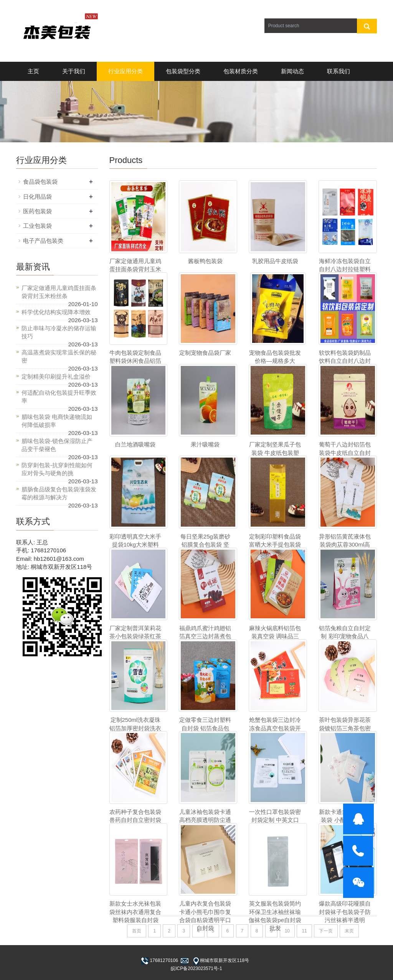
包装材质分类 (241, 71)
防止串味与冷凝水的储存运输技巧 (59, 332)
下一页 (326, 931)
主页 (33, 71)
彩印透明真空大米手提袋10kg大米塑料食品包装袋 (135, 545)
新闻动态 (292, 71)
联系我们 (339, 71)
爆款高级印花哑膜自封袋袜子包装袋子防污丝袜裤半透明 (345, 912)
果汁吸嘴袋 (205, 444)
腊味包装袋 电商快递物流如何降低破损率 (57, 421)
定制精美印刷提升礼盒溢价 (56, 376)
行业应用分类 (125, 71)
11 (304, 931)
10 (287, 931)
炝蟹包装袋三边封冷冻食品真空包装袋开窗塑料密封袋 (275, 728)
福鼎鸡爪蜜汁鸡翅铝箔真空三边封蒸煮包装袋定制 (205, 636)
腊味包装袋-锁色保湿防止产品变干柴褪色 (57, 445)
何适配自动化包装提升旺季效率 (59, 397)
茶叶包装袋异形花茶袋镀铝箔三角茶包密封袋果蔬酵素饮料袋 (345, 728)
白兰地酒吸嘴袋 (135, 444)
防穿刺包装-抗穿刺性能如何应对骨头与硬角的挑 (57, 469)
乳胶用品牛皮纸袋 (275, 261)
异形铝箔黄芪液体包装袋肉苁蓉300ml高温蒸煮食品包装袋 (345, 545)
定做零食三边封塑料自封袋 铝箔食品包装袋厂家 (205, 728)
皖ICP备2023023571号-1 (196, 968)
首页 (137, 931)
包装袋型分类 (183, 71)
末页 (349, 931)
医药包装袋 (37, 211)
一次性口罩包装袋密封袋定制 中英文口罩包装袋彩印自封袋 (275, 820)
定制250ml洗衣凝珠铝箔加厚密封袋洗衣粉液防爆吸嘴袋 (135, 728)
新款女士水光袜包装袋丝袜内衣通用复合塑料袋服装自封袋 (135, 912)
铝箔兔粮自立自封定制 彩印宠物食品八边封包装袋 (345, 636)
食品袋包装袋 (40, 182)
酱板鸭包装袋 (205, 261)
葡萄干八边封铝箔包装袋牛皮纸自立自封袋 (345, 453)
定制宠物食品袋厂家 (205, 353)
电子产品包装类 (43, 241)
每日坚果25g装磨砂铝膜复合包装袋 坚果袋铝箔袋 (205, 545)
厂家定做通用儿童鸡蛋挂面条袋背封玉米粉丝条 (59, 292)
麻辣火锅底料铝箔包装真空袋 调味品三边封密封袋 (275, 636)
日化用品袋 (37, 197)
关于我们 (74, 71)
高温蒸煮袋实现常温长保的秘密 (59, 356)
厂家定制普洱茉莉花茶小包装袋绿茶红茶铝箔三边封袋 (135, 636)
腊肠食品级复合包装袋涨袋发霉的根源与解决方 (59, 493)
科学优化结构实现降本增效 (56, 312)
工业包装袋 (37, 226)
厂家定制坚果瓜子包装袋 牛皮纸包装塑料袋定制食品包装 (275, 453)
